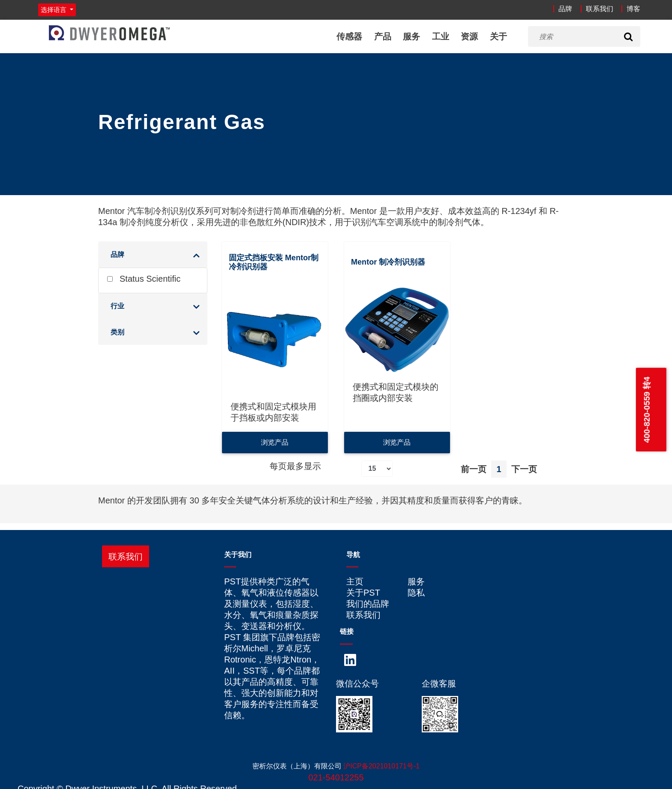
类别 (117, 332)
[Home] (109, 33)
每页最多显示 (295, 466)
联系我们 (600, 9)
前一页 (474, 469)
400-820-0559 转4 (646, 410)
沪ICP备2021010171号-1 (381, 766)
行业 (117, 306)
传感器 (349, 36)
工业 (441, 36)
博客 (633, 9)
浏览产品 (275, 442)
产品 (383, 36)
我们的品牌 (368, 604)
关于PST (363, 593)
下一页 (524, 469)
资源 (469, 36)
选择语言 (54, 10)
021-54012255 (336, 777)
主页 (355, 581)
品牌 (565, 9)
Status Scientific (144, 279)
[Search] (628, 36)
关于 (498, 36)
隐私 (416, 593)
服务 (411, 36)
